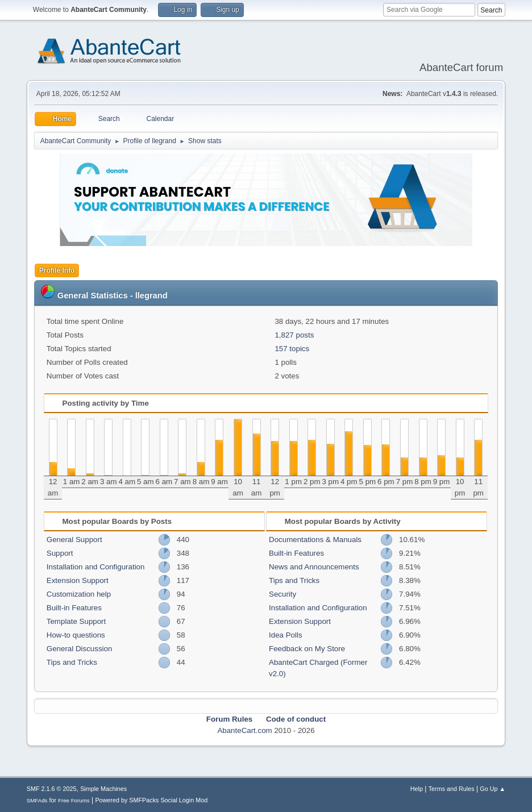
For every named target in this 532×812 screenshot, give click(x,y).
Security (282, 594)
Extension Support (78, 580)
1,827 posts (294, 335)
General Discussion (80, 649)
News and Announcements (314, 567)
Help (417, 789)
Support (60, 553)
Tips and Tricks (72, 662)
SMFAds (37, 800)
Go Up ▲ (492, 789)
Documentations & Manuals (315, 540)
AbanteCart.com (244, 730)
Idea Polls (286, 635)
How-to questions (76, 635)
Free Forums (74, 800)
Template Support (76, 621)
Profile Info (57, 270)
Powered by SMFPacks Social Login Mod (151, 800)
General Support (74, 540)
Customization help (79, 594)
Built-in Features (74, 608)
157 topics (292, 349)
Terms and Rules (452, 789)
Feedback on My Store (307, 649)
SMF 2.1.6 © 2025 (52, 789)
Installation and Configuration (96, 567)
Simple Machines (103, 789)
